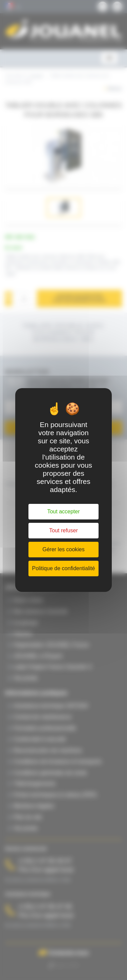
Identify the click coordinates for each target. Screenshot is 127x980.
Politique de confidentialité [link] (64, 568)
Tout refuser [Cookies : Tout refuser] (63, 530)
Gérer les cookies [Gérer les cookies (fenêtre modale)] (63, 549)
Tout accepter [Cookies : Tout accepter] (63, 511)
